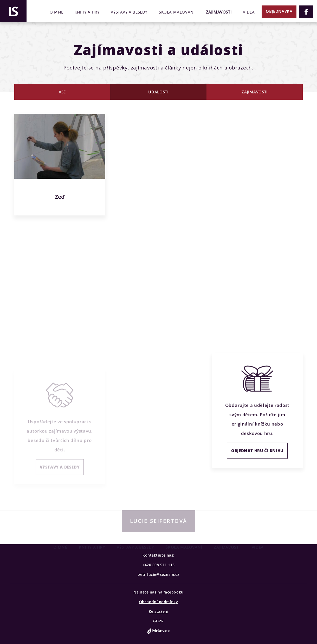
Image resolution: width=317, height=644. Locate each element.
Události (158, 92)
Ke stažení (159, 611)
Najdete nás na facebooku (158, 592)
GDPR (158, 621)
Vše (62, 92)
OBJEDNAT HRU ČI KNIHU (257, 458)
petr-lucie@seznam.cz (158, 574)
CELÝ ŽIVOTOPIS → (38, 303)
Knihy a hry (87, 12)
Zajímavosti (219, 12)
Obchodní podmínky (159, 602)
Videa (249, 12)
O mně (56, 12)
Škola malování (177, 12)
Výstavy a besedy (129, 12)
